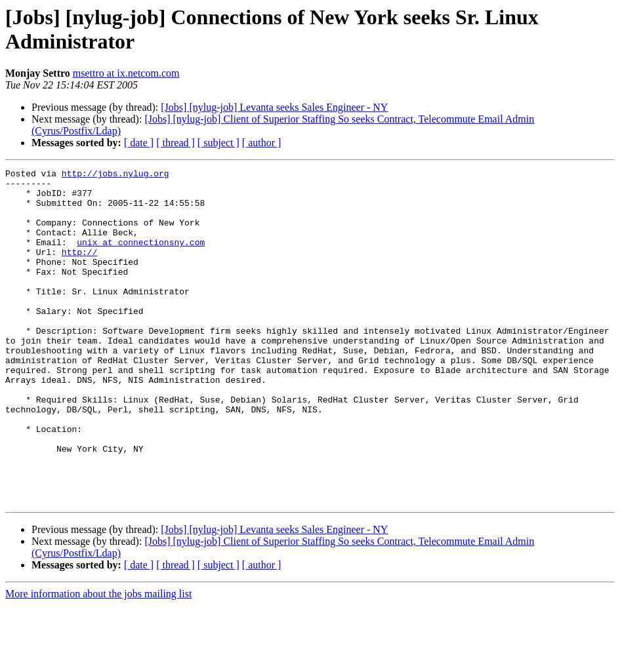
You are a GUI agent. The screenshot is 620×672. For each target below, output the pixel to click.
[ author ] (262, 143)
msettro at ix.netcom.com (126, 73)
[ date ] (139, 143)
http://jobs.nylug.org (115, 175)
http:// (80, 269)
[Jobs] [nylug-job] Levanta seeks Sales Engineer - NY (274, 107)
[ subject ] (218, 143)
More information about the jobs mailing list (98, 661)
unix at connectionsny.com (141, 258)
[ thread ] (176, 143)
